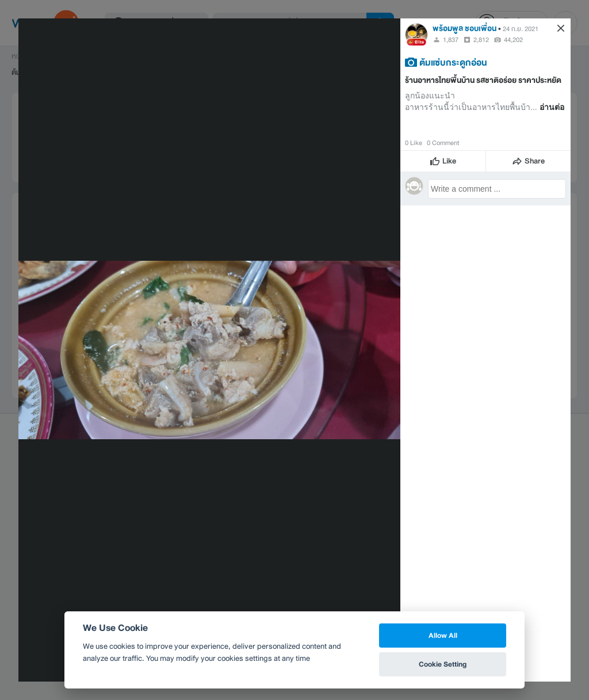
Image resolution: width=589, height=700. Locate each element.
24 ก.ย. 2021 (521, 29)
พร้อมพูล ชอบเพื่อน (464, 28)
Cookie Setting (443, 664)
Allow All (443, 635)
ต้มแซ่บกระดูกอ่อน (453, 62)
